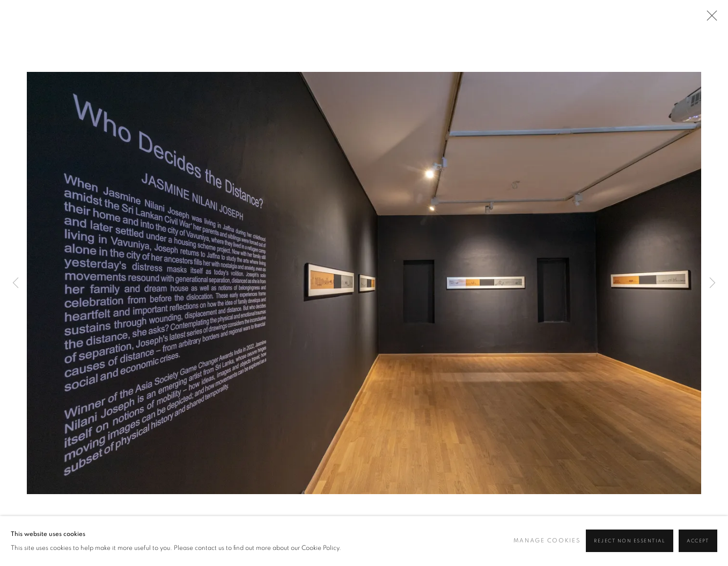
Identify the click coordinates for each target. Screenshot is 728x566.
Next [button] (712, 283)
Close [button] (709, 19)
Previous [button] (16, 283)
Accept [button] (698, 542)
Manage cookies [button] (547, 541)
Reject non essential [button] (630, 542)
